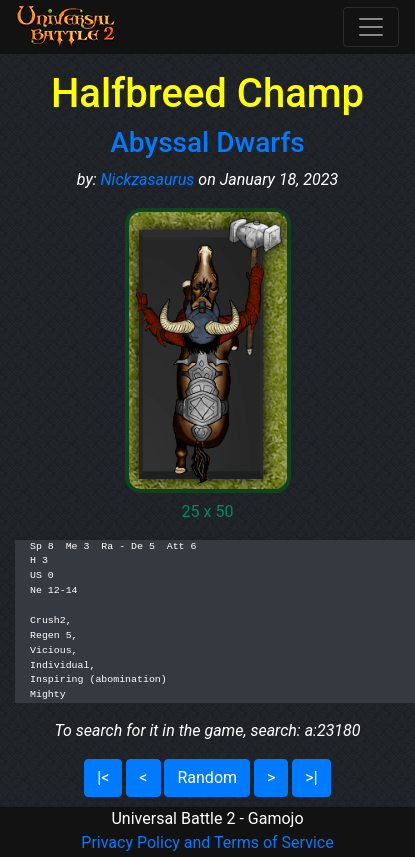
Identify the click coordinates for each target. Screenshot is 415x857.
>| (311, 777)
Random (207, 777)
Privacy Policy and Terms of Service (207, 842)
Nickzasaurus (148, 179)
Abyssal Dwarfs (207, 142)
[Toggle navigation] (371, 27)
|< (103, 777)
